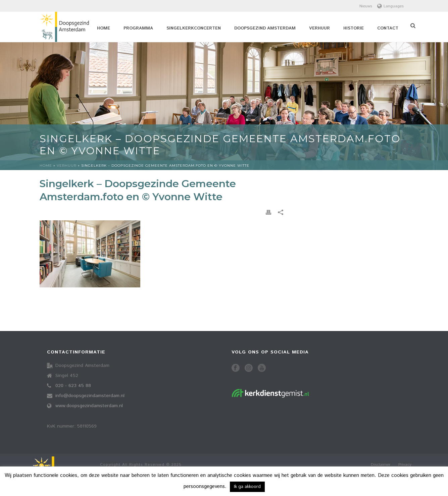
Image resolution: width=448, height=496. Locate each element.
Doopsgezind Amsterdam (265, 28)
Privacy (405, 465)
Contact (388, 28)
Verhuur (319, 28)
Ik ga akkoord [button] (247, 487)
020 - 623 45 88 (73, 386)
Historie (354, 28)
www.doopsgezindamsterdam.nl (89, 406)
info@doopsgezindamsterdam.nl (90, 396)
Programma (138, 28)
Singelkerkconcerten (194, 28)
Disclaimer (381, 465)
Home (104, 28)
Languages (390, 6)
